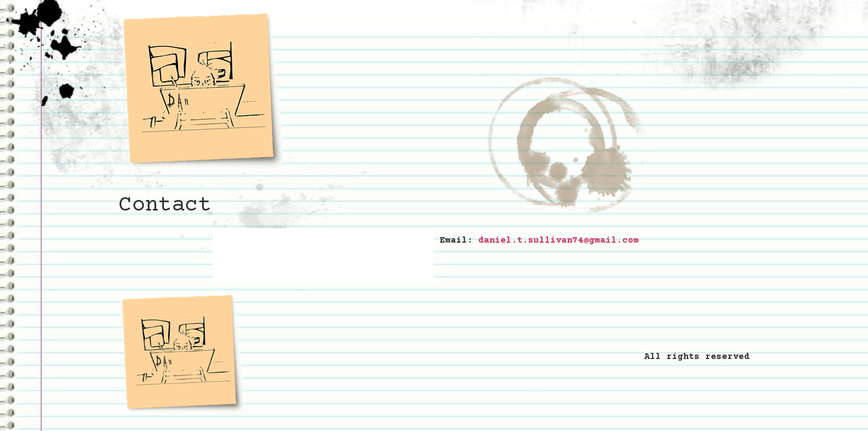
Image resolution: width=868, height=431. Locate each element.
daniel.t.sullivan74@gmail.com (559, 240)
